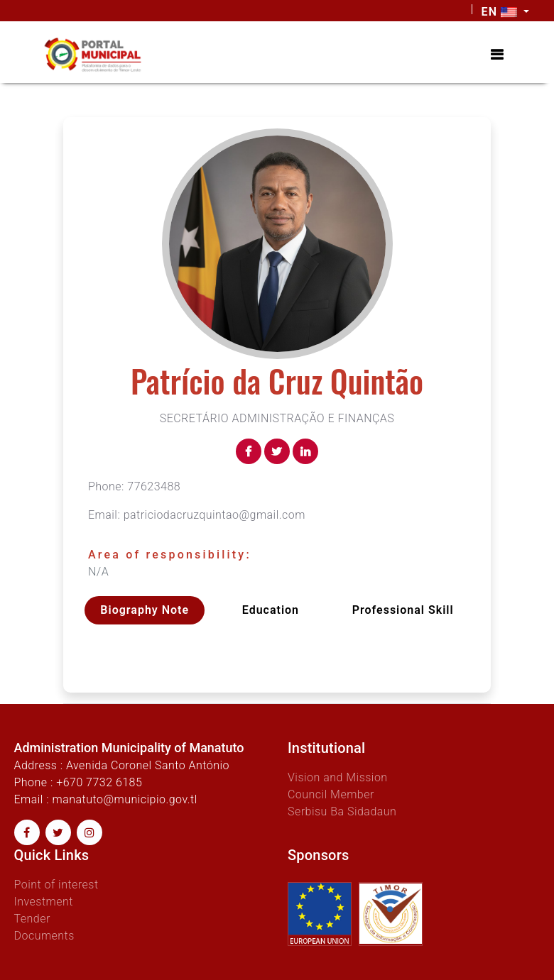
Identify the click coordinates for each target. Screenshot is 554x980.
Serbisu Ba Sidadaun (342, 811)
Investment (44, 902)
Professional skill (403, 610)
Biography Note (145, 610)
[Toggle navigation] (497, 55)
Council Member (331, 794)
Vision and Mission (338, 777)
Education (271, 610)
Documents (44, 936)
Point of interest (56, 885)
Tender (32, 919)
